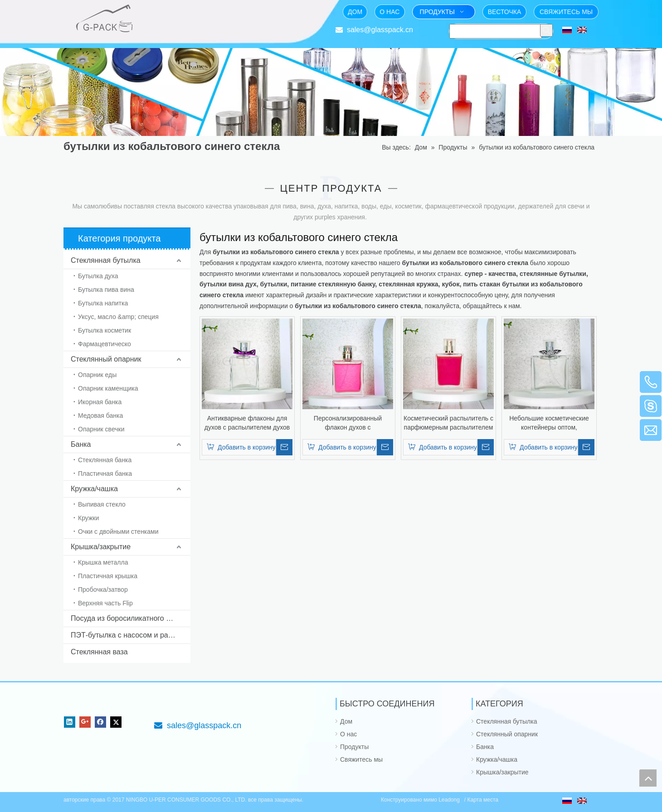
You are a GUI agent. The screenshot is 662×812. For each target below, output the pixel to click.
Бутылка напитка (103, 303)
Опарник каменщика (108, 388)
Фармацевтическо (105, 344)
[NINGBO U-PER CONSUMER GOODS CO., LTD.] (71, 705)
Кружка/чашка (94, 489)
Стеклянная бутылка (106, 260)
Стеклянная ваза (99, 652)
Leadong (450, 800)
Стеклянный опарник (106, 359)
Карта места (483, 800)
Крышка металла (103, 562)
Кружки (88, 518)
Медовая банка (100, 416)
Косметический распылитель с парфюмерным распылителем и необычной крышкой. (448, 423)
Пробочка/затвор (103, 590)
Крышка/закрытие (101, 547)
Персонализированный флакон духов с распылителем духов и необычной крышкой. (348, 423)
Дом (346, 721)
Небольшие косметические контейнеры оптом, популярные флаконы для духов (549, 423)
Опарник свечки (101, 429)
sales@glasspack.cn (380, 30)
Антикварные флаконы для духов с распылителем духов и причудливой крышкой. (247, 423)
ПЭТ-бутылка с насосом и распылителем (131, 635)
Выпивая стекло (102, 504)
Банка (81, 444)
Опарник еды (97, 375)
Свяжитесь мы (361, 759)
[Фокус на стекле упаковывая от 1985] (161, 12)
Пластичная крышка (108, 576)
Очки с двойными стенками (118, 532)
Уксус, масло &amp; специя (118, 317)
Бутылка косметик (105, 330)
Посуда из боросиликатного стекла (130, 618)
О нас (348, 734)
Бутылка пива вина (106, 290)
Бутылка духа (98, 276)
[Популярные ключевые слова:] (546, 30)
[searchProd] (496, 31)
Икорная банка (100, 402)
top (648, 778)
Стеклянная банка (105, 460)
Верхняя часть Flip (105, 603)
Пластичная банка (105, 474)
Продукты (354, 747)
